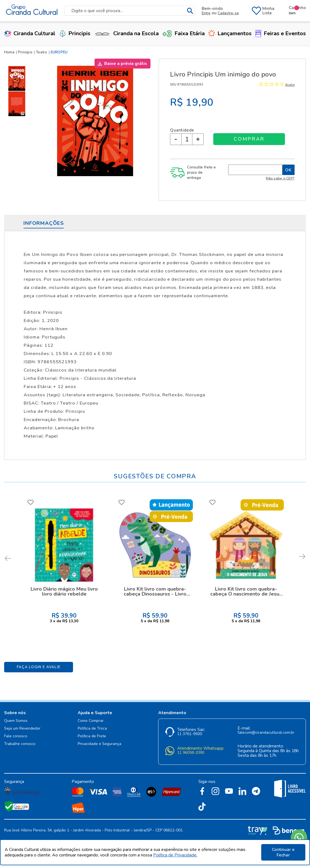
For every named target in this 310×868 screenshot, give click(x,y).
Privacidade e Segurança (99, 744)
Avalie (290, 85)
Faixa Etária (184, 33)
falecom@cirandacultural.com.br (266, 733)
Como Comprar (91, 721)
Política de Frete (92, 736)
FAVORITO (31, 502)
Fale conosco (16, 736)
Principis (75, 33)
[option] (18, 78)
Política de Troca (92, 729)
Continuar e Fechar (283, 852)
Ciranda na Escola (126, 33)
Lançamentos (230, 33)
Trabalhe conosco (20, 744)
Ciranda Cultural (30, 33)
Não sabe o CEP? (280, 178)
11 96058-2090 (191, 753)
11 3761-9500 (190, 734)
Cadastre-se (228, 13)
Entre (206, 13)
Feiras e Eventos (281, 33)
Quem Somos (16, 721)
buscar (190, 11)
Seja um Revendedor (22, 729)
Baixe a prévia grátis (126, 64)
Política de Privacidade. (175, 855)
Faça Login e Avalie (39, 667)
